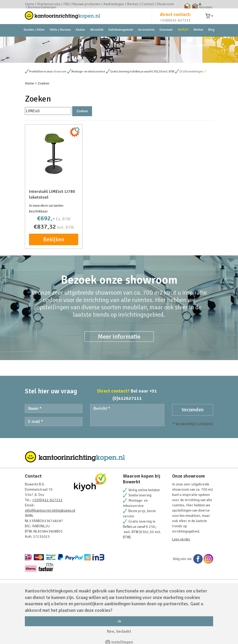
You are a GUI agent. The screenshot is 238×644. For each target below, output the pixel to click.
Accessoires (146, 42)
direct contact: (175, 19)
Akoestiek (97, 42)
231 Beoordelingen (191, 117)
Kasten (80, 42)
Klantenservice (49, 4)
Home (30, 4)
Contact (148, 4)
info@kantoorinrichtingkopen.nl (50, 555)
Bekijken (54, 284)
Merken (133, 4)
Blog (211, 42)
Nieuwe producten (86, 4)
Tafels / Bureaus (60, 42)
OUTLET (183, 42)
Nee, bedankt (119, 631)
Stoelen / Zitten (34, 42)
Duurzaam (166, 42)
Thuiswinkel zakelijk (195, 6)
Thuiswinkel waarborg (187, 6)
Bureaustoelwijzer (42, 7)
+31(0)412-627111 (175, 25)
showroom (60, 117)
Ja (119, 621)
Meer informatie (119, 382)
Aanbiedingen (114, 4)
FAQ (66, 4)
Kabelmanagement (121, 42)
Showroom (165, 4)
